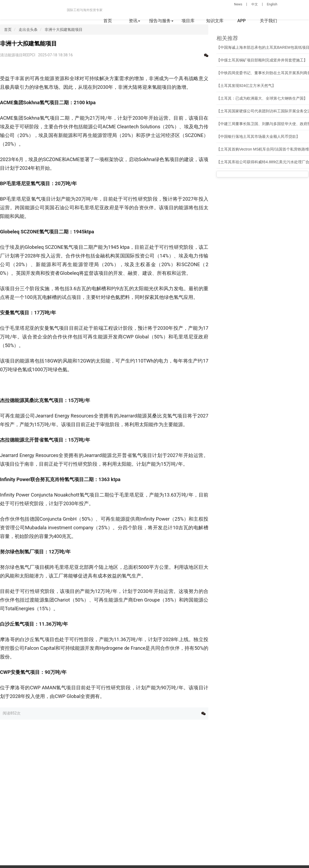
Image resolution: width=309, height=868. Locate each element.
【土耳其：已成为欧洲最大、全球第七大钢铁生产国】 (262, 98)
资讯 (134, 21)
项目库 (188, 21)
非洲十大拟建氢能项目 (64, 30)
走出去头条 (28, 30)
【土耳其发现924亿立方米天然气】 (246, 86)
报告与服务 (161, 21)
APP (241, 21)
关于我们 (268, 21)
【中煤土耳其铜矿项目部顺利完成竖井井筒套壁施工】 (262, 60)
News (238, 4)
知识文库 (215, 21)
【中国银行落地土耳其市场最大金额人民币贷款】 (258, 136)
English (272, 4)
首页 (108, 21)
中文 (255, 4)
